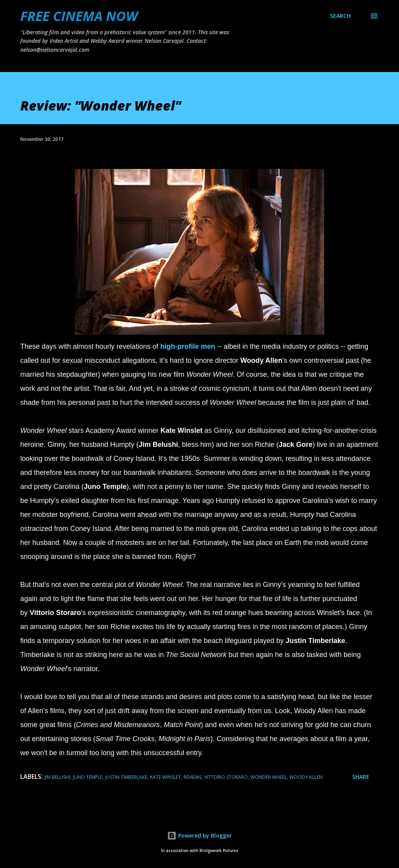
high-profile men (188, 346)
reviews (192, 777)
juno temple (88, 777)
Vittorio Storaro (226, 777)
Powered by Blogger (199, 835)
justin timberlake (126, 777)
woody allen (306, 777)
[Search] (340, 16)
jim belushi (57, 777)
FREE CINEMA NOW (79, 16)
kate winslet (165, 777)
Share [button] (361, 777)
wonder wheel (269, 777)
